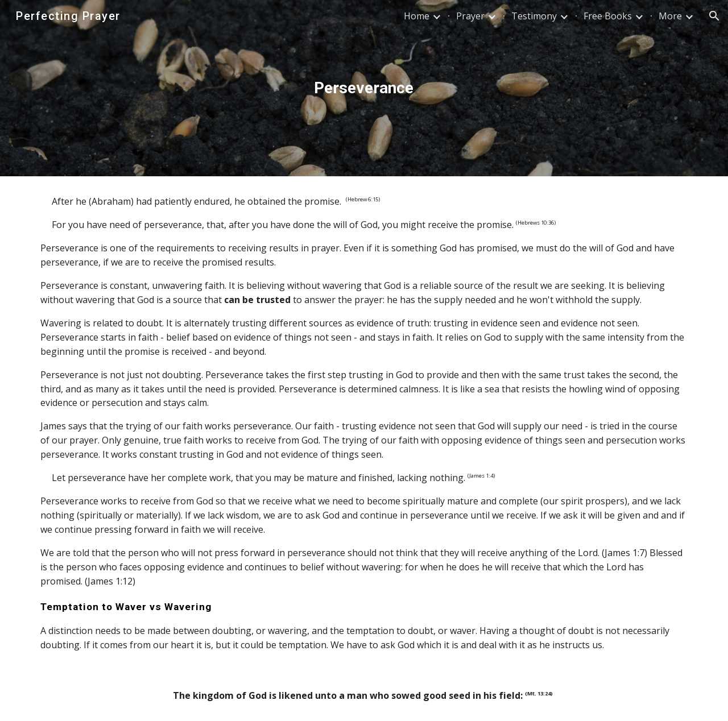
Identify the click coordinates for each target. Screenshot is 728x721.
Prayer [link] (470, 16)
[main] (364, 88)
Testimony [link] (534, 16)
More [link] (670, 16)
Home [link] (417, 16)
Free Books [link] (608, 16)
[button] (714, 16)
